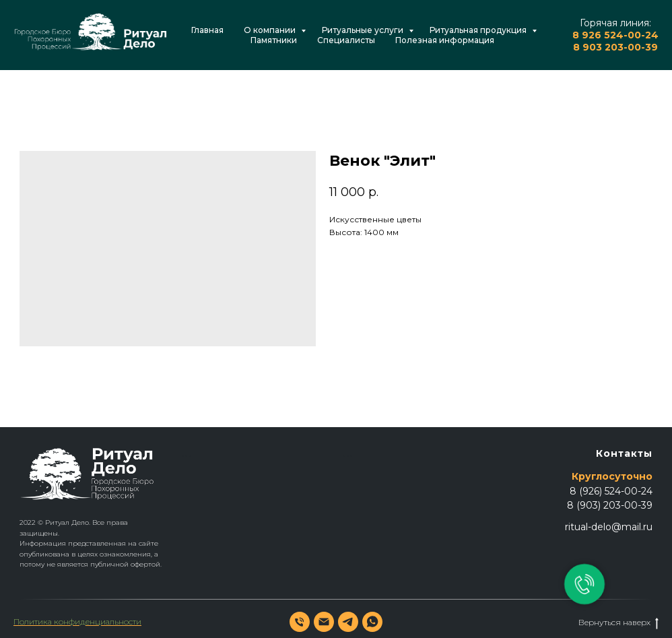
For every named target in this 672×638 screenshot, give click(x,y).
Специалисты (346, 40)
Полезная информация (445, 40)
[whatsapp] (372, 622)
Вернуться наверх (618, 623)
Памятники (274, 40)
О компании (271, 30)
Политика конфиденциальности (77, 621)
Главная (207, 30)
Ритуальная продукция (479, 30)
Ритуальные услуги (364, 30)
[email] (324, 622)
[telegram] (348, 622)
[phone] (300, 622)
